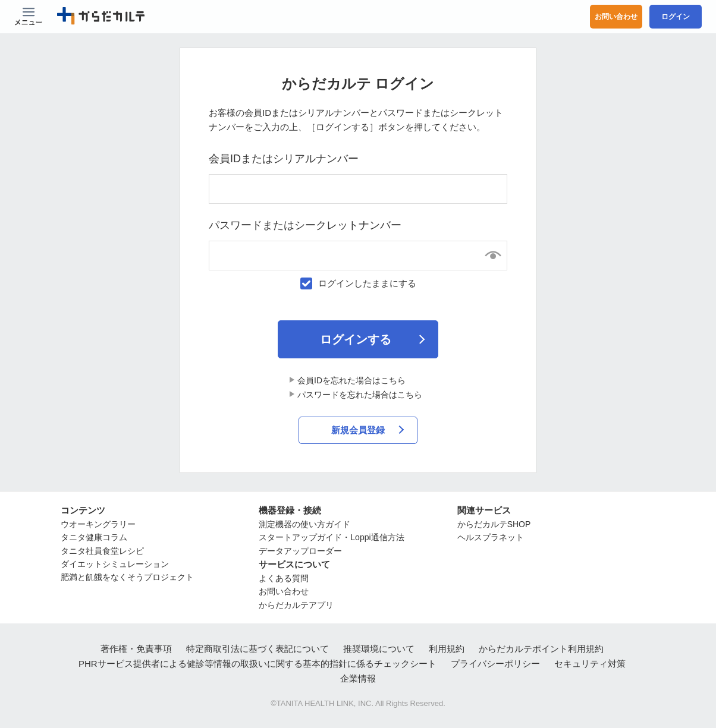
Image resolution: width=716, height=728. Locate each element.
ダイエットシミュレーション (115, 564)
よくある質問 (284, 578)
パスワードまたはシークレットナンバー (305, 225)
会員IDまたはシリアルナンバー (284, 159)
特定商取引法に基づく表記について (257, 649)
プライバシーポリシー (495, 664)
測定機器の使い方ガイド (304, 524)
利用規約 (447, 649)
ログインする (356, 339)
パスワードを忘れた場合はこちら (360, 395)
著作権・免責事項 (136, 649)
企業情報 (358, 678)
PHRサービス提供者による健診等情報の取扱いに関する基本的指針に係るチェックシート (257, 664)
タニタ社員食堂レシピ (102, 551)
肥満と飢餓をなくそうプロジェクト (127, 578)
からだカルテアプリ (296, 605)
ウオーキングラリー (98, 524)
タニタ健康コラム (94, 537)
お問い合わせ (616, 17)
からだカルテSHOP (494, 524)
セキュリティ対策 (590, 664)
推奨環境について (379, 649)
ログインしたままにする (367, 283)
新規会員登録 (358, 430)
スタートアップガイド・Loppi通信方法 (331, 537)
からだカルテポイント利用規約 (541, 649)
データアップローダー (300, 551)
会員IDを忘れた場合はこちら (351, 380)
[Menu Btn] (29, 17)
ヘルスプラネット (491, 537)
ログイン (676, 17)
